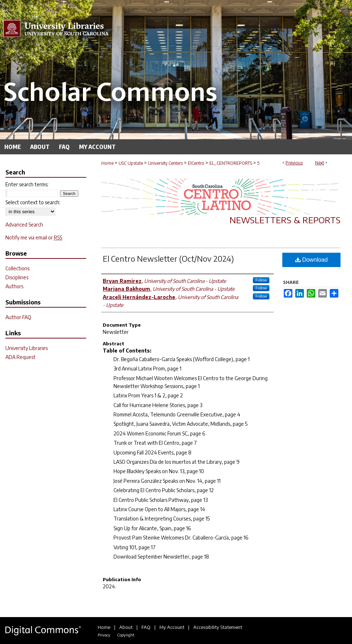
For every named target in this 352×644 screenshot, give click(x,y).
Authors (14, 286)
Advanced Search (24, 225)
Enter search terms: (27, 184)
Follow (261, 280)
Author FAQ (18, 317)
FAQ (146, 627)
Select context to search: (33, 202)
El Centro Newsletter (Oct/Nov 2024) (168, 258)
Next (319, 163)
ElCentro (196, 163)
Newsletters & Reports (285, 220)
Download (312, 260)
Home (107, 163)
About (126, 627)
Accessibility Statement (218, 627)
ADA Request (20, 357)
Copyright (126, 635)
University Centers (165, 163)
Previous (294, 163)
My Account (172, 627)
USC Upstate (131, 163)
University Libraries (27, 348)
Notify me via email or (34, 237)
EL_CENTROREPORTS (231, 163)
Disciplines (17, 277)
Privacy (104, 635)
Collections (17, 268)
